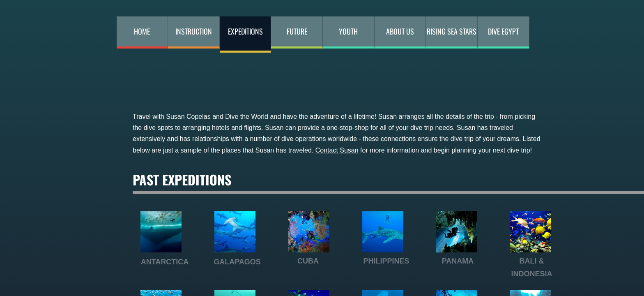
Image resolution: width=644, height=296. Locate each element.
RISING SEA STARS (452, 31)
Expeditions (245, 31)
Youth (348, 31)
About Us (400, 31)
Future (297, 31)
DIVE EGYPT (503, 31)
